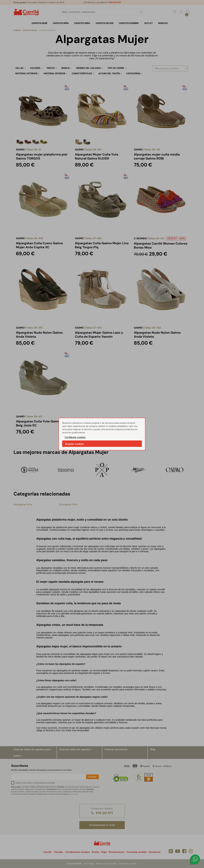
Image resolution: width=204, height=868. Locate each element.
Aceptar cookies (74, 444)
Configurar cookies (75, 437)
